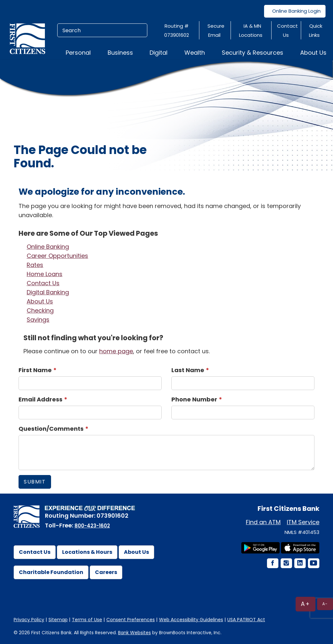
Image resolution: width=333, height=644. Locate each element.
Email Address (40, 399)
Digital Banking (48, 292)
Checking (40, 310)
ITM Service (303, 522)
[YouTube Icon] (313, 564)
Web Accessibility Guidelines (191, 620)
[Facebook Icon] (272, 564)
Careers (106, 572)
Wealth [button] (195, 53)
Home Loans (45, 274)
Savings (38, 320)
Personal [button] (78, 53)
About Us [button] (313, 53)
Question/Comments (51, 429)
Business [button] (120, 53)
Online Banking (48, 247)
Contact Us (43, 283)
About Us (40, 301)
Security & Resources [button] (253, 53)
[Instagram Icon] (286, 564)
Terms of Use (87, 620)
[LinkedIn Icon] (300, 564)
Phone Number (194, 399)
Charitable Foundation (51, 572)
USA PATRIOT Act (246, 620)
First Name (35, 370)
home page (116, 351)
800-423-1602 (92, 526)
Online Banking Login (295, 11)
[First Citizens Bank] (30, 38)
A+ (306, 604)
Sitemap (58, 620)
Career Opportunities (57, 256)
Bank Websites (134, 633)
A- (325, 604)
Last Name (188, 370)
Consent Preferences (131, 620)
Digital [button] (159, 53)
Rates (35, 265)
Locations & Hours (87, 552)
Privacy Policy (29, 620)
